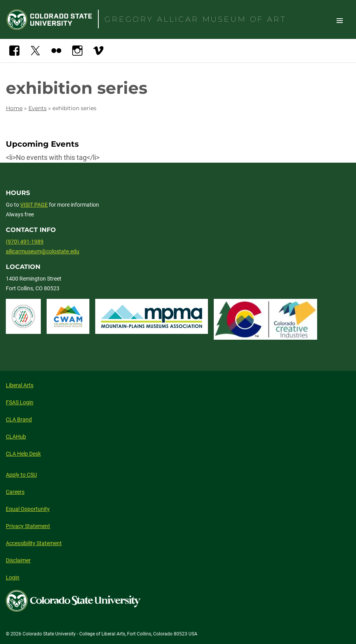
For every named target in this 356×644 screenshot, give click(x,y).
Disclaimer (18, 560)
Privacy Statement (28, 526)
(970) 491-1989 (25, 242)
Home (14, 108)
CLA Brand (19, 419)
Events (38, 108)
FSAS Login (20, 402)
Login (13, 577)
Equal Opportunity (28, 509)
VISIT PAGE (34, 205)
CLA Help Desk (23, 454)
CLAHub (16, 437)
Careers (15, 492)
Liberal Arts (20, 385)
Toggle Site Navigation (340, 20)
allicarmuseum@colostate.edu (43, 251)
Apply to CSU (21, 475)
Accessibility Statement (34, 543)
